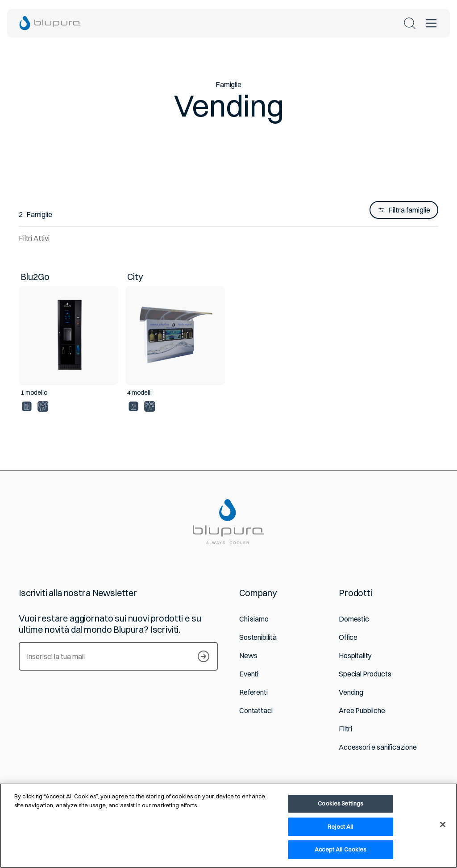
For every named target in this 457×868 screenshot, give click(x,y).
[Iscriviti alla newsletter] (204, 656)
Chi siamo (254, 619)
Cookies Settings (340, 803)
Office (348, 637)
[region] (228, 826)
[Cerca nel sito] (410, 23)
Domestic (354, 619)
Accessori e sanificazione (378, 747)
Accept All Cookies (340, 849)
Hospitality (355, 656)
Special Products (365, 674)
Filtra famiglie (404, 210)
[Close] (443, 825)
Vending (351, 692)
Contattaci (256, 711)
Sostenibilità (258, 637)
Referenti (253, 692)
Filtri (345, 729)
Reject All (340, 826)
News (248, 656)
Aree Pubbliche (362, 711)
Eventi (249, 674)
